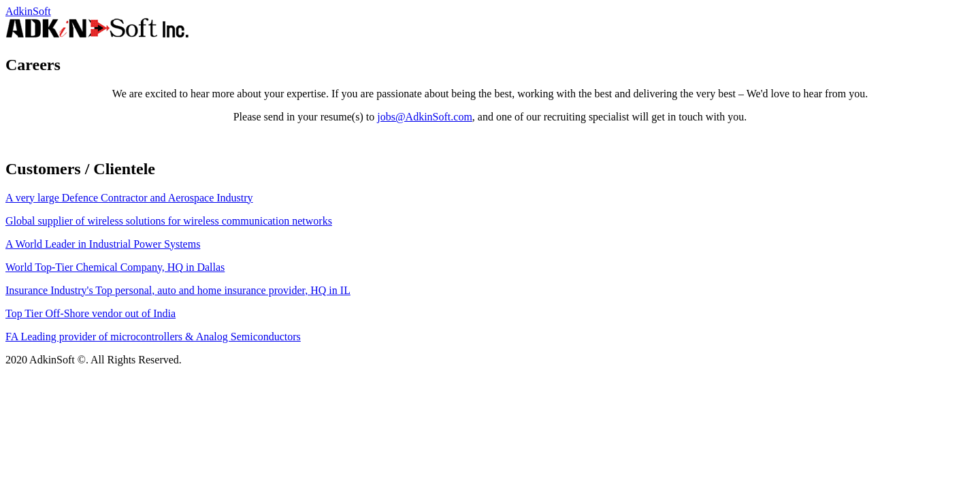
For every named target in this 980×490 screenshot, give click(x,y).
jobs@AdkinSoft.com (425, 117)
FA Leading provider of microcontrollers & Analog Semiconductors (153, 337)
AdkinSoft (28, 11)
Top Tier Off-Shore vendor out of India (91, 313)
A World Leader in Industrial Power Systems (103, 244)
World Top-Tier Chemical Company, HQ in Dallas (115, 267)
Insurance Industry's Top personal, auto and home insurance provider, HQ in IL (178, 290)
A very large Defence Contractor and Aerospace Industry (129, 198)
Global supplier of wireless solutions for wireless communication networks (169, 221)
